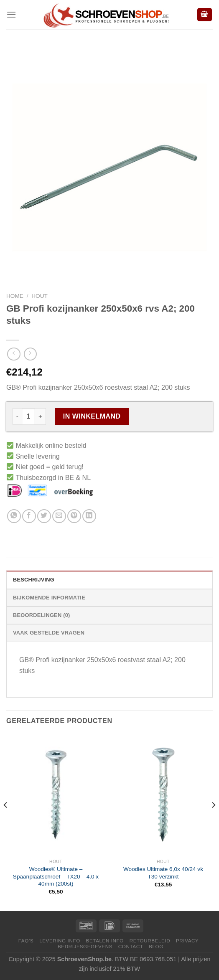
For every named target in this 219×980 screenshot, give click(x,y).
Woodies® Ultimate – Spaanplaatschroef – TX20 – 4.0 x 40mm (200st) (56, 876)
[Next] (213, 822)
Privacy (187, 941)
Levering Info (60, 941)
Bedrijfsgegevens (85, 946)
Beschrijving (34, 580)
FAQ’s (26, 941)
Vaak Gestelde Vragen (49, 633)
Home (15, 296)
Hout (39, 296)
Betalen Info (105, 941)
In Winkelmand (92, 416)
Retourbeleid (150, 941)
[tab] (109, 579)
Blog (156, 946)
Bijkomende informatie (49, 598)
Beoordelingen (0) (42, 615)
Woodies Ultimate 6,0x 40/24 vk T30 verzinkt (163, 873)
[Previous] (6, 822)
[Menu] (11, 14)
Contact (131, 946)
